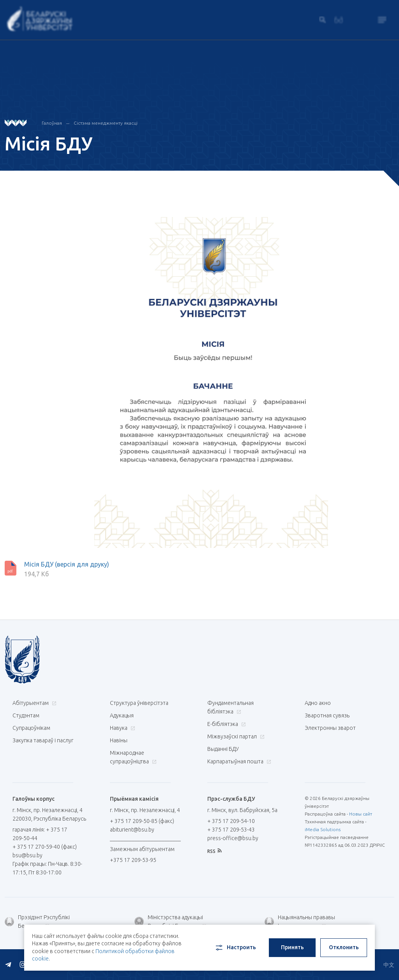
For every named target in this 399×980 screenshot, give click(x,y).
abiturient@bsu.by (132, 830)
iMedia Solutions (323, 829)
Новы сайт (361, 814)
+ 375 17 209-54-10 (231, 821)
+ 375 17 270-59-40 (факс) (45, 847)
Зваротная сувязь (327, 715)
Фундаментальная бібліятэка (230, 707)
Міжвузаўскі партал (235, 736)
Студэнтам (26, 715)
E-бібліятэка (226, 724)
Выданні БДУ (223, 749)
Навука (122, 728)
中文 (389, 965)
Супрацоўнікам (31, 728)
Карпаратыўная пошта (238, 761)
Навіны (119, 740)
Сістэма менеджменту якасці (106, 123)
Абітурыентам (34, 703)
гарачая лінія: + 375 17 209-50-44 (40, 834)
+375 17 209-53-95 (133, 860)
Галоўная (52, 123)
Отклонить (344, 947)
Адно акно (318, 703)
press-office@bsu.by (233, 838)
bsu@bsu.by (27, 855)
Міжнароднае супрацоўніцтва (133, 757)
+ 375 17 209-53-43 (231, 830)
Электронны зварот (330, 728)
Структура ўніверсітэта (139, 703)
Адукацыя (122, 715)
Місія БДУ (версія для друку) (67, 564)
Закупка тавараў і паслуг (43, 740)
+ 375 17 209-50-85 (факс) (142, 821)
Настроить (235, 948)
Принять (292, 947)
